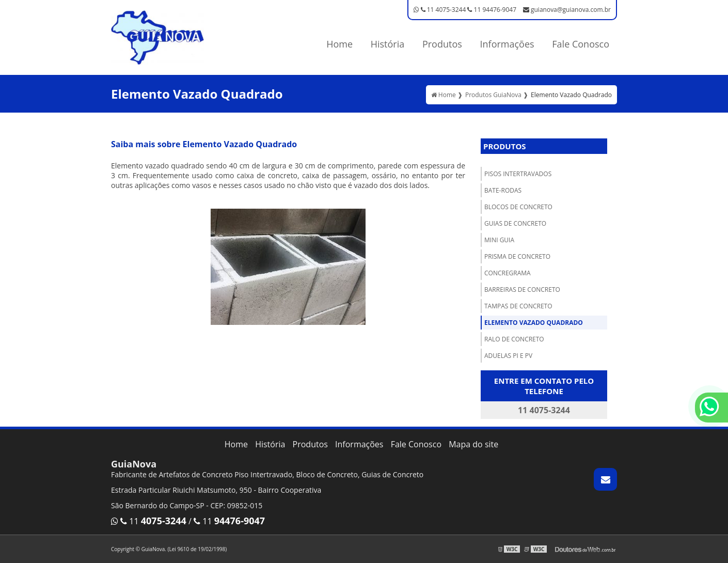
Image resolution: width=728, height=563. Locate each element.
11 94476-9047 (492, 10)
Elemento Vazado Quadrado (534, 323)
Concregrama (508, 273)
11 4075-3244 (440, 10)
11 (149, 521)
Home (339, 44)
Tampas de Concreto (518, 306)
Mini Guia (499, 240)
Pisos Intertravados (518, 174)
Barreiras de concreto (522, 290)
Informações (507, 44)
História (388, 44)
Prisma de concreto (517, 256)
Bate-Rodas (503, 190)
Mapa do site (473, 444)
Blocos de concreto (518, 207)
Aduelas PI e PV (508, 356)
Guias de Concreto (515, 223)
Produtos (442, 44)
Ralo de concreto (514, 339)
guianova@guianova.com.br (567, 10)
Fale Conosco (581, 44)
